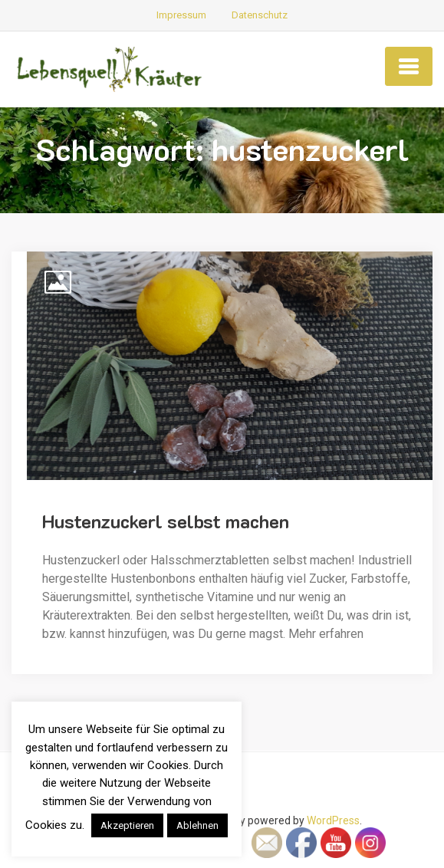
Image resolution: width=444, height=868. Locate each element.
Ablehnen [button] (197, 825)
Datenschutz (260, 15)
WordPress (333, 820)
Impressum (181, 15)
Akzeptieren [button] (127, 825)
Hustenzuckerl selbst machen (166, 521)
